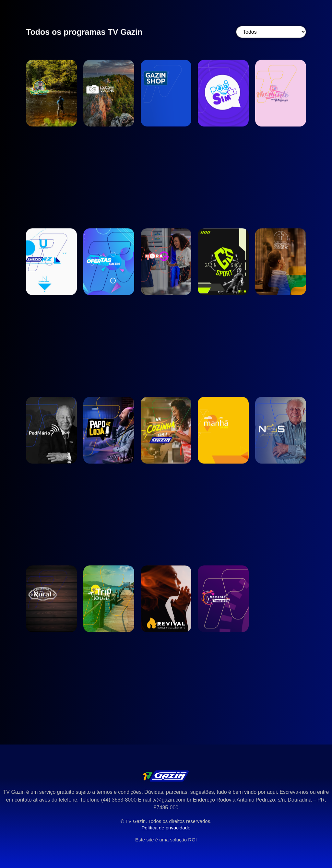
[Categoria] (271, 32)
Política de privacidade (166, 828)
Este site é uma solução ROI (166, 840)
